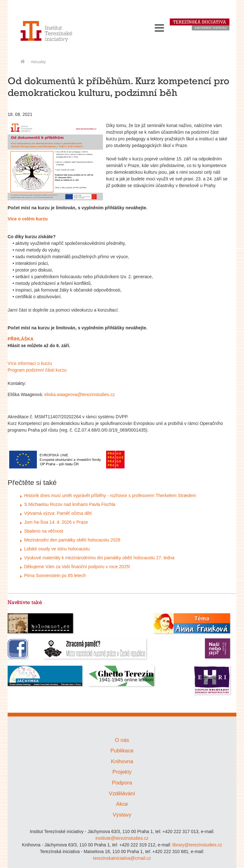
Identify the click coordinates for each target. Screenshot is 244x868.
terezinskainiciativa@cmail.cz (122, 858)
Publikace (122, 751)
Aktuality (38, 62)
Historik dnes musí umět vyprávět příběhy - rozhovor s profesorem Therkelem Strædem (110, 495)
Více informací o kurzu (30, 363)
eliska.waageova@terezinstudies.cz (79, 394)
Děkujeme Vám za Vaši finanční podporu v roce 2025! (77, 567)
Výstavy (122, 815)
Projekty (122, 772)
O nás (122, 740)
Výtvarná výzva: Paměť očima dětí (58, 513)
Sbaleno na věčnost (44, 531)
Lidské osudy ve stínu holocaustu (57, 549)
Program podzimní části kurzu (37, 370)
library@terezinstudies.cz (197, 845)
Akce (122, 804)
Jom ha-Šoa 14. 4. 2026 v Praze (56, 522)
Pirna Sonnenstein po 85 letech (55, 575)
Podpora (122, 783)
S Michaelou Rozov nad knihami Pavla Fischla (70, 504)
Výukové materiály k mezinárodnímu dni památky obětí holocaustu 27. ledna (99, 558)
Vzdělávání (122, 794)
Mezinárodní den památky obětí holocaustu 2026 (72, 540)
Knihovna (122, 761)
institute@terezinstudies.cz (122, 838)
